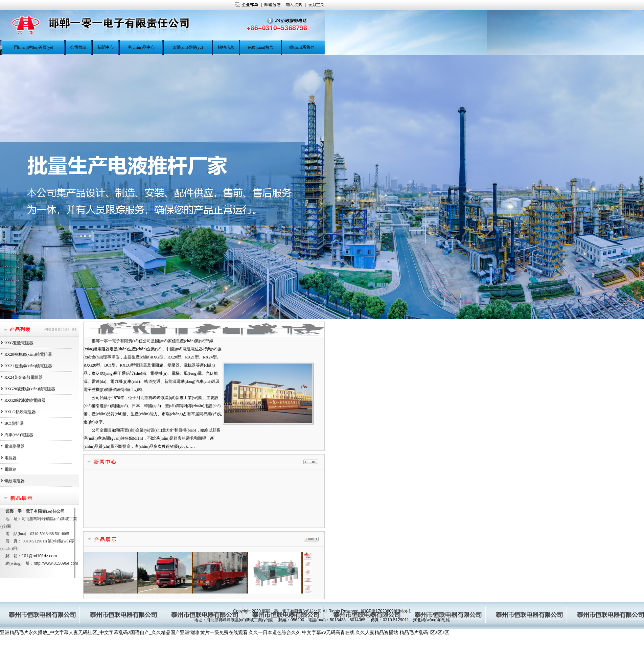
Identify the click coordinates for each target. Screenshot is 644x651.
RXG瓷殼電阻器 (19, 343)
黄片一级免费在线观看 (224, 633)
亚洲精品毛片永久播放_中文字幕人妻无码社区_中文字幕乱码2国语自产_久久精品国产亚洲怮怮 (99, 633)
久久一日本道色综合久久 (275, 633)
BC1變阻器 (14, 423)
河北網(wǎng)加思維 (431, 620)
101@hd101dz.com (39, 556)
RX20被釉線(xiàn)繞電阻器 (28, 354)
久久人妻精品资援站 (377, 633)
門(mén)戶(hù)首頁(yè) (33, 47)
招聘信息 (226, 47)
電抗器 (10, 458)
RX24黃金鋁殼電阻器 (24, 377)
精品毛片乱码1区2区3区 (424, 633)
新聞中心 (106, 47)
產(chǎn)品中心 (141, 47)
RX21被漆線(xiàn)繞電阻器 (28, 366)
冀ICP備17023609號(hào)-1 (386, 611)
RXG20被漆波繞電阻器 (25, 400)
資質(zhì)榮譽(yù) (188, 47)
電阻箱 (10, 469)
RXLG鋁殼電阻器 (20, 412)
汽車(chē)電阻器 (19, 435)
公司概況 (78, 47)
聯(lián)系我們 (302, 47)
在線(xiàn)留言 (260, 47)
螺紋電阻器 (15, 481)
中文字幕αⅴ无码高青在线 (328, 633)
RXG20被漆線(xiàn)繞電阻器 (30, 389)
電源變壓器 (15, 446)
